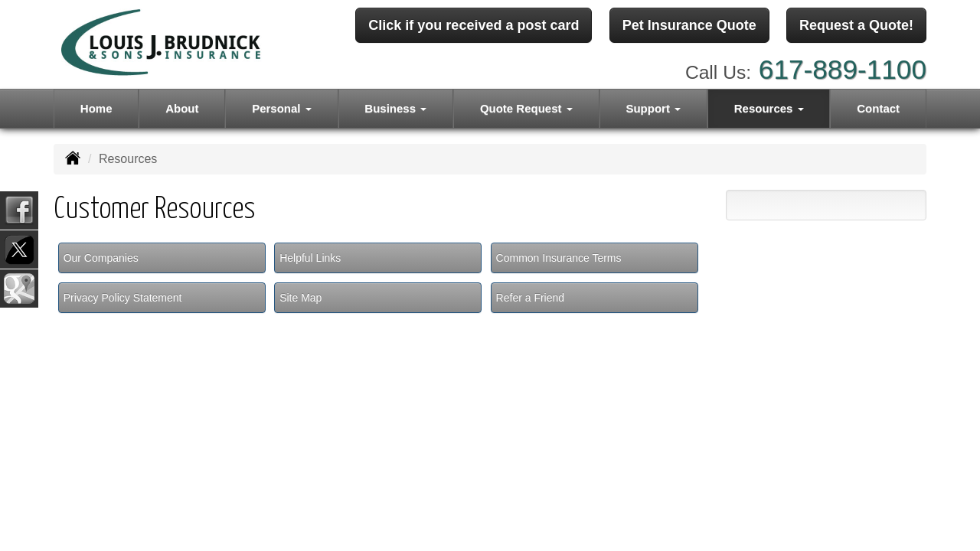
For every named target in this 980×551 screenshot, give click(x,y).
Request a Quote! (856, 25)
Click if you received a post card (474, 25)
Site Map (301, 298)
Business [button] (395, 108)
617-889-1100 (843, 69)
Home (96, 108)
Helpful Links (310, 258)
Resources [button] (769, 108)
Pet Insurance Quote (689, 25)
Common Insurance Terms (559, 258)
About (182, 108)
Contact (878, 108)
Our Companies (101, 258)
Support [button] (653, 108)
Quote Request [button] (526, 108)
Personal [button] (282, 108)
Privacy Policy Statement (123, 298)
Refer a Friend (530, 298)
